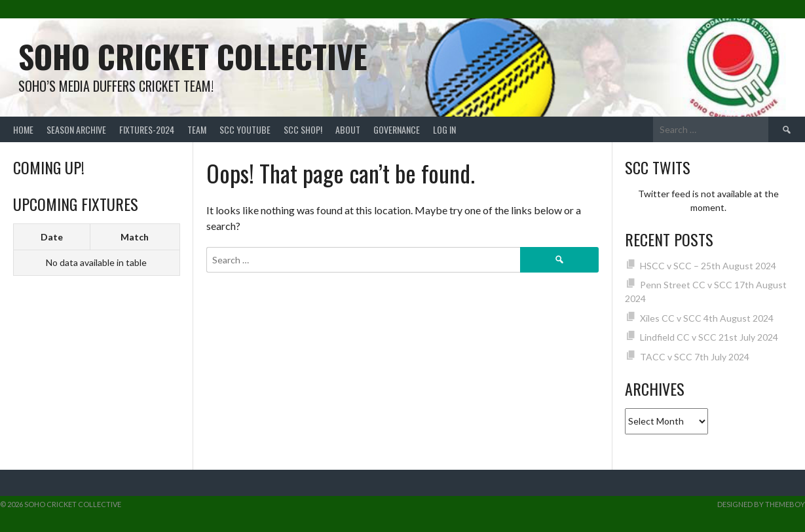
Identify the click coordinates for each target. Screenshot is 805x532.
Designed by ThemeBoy (761, 504)
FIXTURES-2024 (147, 129)
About (348, 129)
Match (135, 237)
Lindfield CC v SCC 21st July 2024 (709, 337)
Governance (397, 129)
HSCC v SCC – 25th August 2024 (708, 266)
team (197, 129)
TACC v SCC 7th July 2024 (695, 357)
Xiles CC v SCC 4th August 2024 (707, 318)
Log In (444, 129)
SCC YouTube (245, 129)
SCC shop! (303, 129)
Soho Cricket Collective (193, 56)
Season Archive (76, 129)
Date (52, 237)
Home (23, 129)
